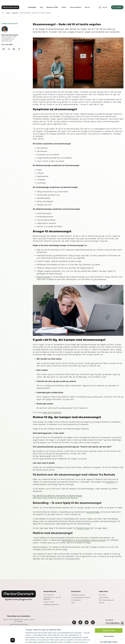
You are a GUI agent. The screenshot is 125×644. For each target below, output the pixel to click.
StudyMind (110, 482)
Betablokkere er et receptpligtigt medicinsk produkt (84, 540)
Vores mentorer (76, 7)
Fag (41, 7)
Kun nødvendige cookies (109, 625)
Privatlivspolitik (76, 600)
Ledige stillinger (104, 597)
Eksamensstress (43, 277)
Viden (8, 13)
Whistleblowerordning (78, 595)
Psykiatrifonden (83, 528)
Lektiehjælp (32, 7)
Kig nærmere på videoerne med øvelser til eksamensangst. (58, 496)
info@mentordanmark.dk (51, 605)
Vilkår (73, 603)
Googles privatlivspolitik (71, 633)
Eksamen (15, 13)
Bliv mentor (103, 595)
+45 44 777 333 (49, 602)
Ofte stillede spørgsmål (106, 600)
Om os (87, 7)
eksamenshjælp (93, 512)
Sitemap (102, 603)
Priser (64, 7)
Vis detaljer (102, 640)
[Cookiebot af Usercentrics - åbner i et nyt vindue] (13, 640)
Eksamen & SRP (52, 7)
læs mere (56, 633)
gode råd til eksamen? (52, 412)
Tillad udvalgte (109, 620)
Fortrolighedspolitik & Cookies (81, 597)
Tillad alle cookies (109, 614)
